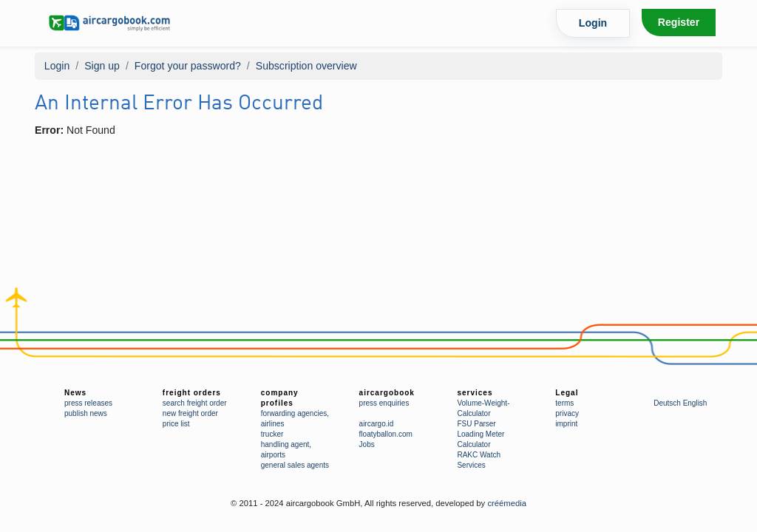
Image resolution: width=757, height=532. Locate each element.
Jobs (367, 444)
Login (593, 23)
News (75, 393)
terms (564, 403)
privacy (567, 413)
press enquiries (384, 403)
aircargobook (387, 393)
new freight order (190, 413)
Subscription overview (306, 66)
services (475, 393)
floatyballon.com (386, 434)
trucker (272, 434)
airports (273, 455)
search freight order (195, 403)
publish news (86, 413)
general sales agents (295, 465)
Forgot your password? (188, 66)
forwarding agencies (294, 413)
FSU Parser (476, 424)
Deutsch (667, 403)
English (695, 403)
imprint (566, 424)
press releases (88, 403)
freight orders (192, 393)
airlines (273, 424)
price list (176, 424)
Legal (567, 393)
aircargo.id (377, 424)
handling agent (285, 444)
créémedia (507, 503)
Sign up (102, 66)
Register (679, 22)
